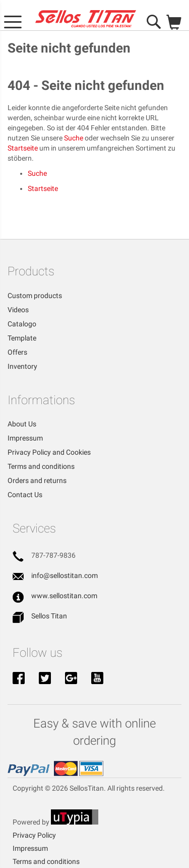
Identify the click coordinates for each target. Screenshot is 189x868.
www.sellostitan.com (64, 596)
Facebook (19, 679)
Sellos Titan (49, 616)
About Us (22, 424)
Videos (18, 310)
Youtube (97, 679)
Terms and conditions (41, 466)
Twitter (45, 679)
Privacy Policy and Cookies (49, 452)
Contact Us (25, 495)
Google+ (71, 679)
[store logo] (86, 19)
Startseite (23, 148)
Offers (17, 352)
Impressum (25, 438)
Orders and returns (37, 480)
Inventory (22, 366)
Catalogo (22, 324)
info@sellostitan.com (65, 575)
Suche (74, 138)
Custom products (35, 296)
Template (22, 338)
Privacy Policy (34, 835)
